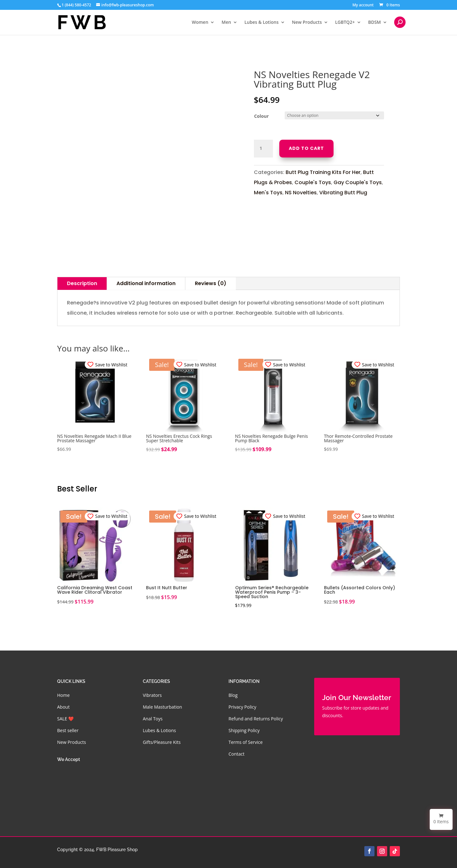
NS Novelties (301, 193)
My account (363, 5)
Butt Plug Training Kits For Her (323, 172)
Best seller (68, 730)
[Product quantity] (263, 149)
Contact (236, 754)
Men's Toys (268, 193)
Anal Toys (153, 719)
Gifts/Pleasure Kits (162, 742)
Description (82, 283)
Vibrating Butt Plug (343, 193)
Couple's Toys (313, 182)
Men (226, 23)
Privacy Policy (242, 707)
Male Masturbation (162, 707)
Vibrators (152, 695)
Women (200, 23)
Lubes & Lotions (262, 23)
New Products (307, 23)
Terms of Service (246, 742)
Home (63, 695)
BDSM (374, 23)
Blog (233, 695)
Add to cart (306, 148)
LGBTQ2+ (345, 23)
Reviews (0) (211, 283)
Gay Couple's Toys (358, 182)
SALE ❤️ (65, 719)
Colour (262, 116)
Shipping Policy (244, 730)
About (63, 707)
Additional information (146, 283)
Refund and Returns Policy (256, 719)
